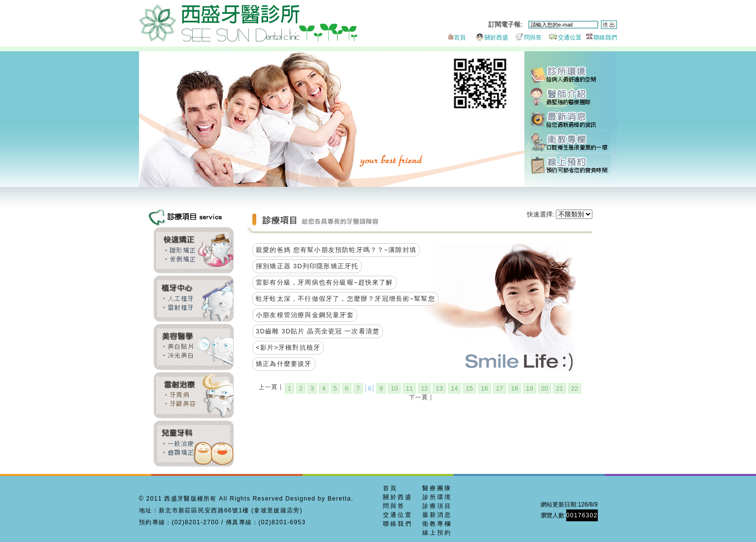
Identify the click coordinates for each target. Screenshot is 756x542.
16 (484, 388)
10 (394, 388)
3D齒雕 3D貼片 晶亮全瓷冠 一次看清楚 (318, 331)
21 (559, 388)
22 (575, 388)
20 (545, 388)
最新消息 (570, 120)
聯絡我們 (600, 37)
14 (454, 388)
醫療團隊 (437, 488)
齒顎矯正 (194, 250)
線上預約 (570, 164)
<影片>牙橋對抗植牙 (288, 347)
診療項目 (437, 506)
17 (499, 388)
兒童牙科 (194, 444)
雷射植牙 (194, 299)
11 (409, 388)
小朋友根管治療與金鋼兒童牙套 (305, 315)
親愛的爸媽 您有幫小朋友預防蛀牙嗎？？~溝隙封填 (336, 250)
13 (439, 388)
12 (424, 388)
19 (529, 388)
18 (515, 388)
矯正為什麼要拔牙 (284, 364)
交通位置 (563, 37)
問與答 (526, 37)
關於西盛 (488, 37)
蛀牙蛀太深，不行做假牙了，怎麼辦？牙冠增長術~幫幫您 (345, 299)
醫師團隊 (570, 97)
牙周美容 (194, 395)
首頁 (456, 37)
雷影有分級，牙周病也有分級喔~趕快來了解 (325, 282)
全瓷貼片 (194, 347)
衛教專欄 (570, 142)
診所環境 (570, 75)
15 (469, 388)
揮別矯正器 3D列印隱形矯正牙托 (307, 266)
